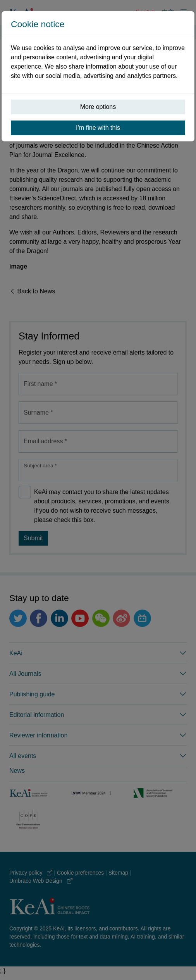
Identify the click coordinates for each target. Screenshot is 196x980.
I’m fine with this (98, 128)
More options (98, 107)
